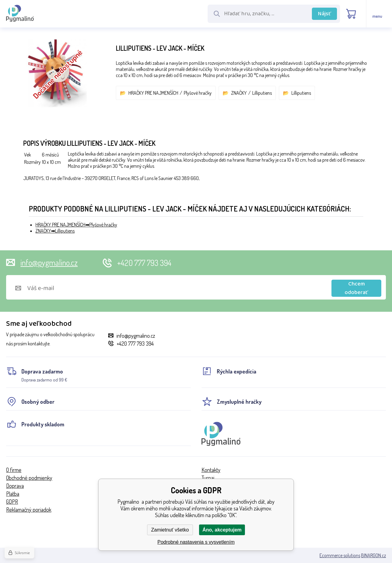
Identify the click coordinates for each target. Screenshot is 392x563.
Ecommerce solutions (340, 555)
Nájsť (325, 14)
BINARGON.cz (374, 555)
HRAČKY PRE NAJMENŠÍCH (153, 93)
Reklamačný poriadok (29, 510)
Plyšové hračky (198, 93)
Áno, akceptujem (222, 530)
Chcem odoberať (356, 288)
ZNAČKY (239, 93)
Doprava (15, 486)
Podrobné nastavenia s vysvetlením (196, 542)
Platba (13, 494)
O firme (14, 470)
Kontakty (211, 470)
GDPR (12, 502)
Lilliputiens (262, 93)
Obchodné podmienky (29, 478)
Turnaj (208, 478)
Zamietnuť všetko (170, 530)
